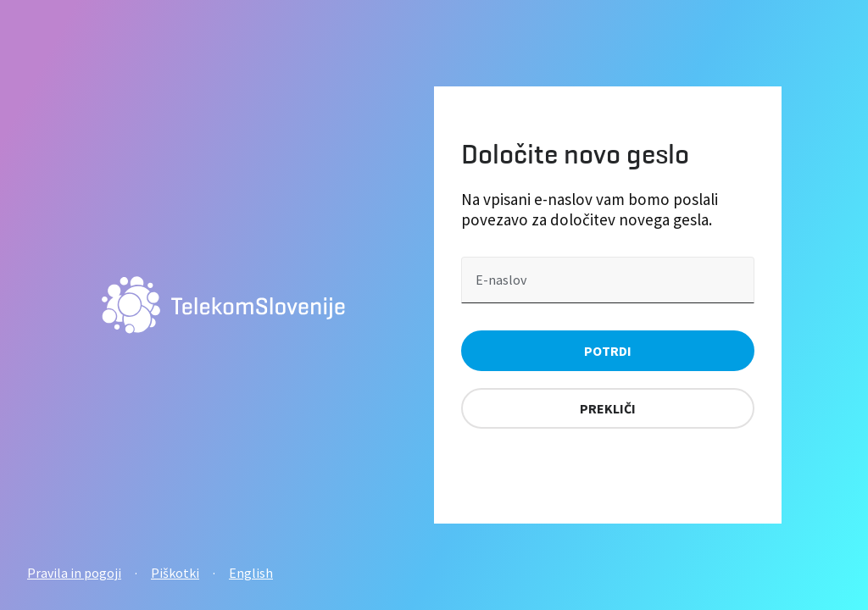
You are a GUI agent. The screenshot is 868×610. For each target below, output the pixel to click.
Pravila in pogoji (74, 573)
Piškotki (175, 573)
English (251, 573)
